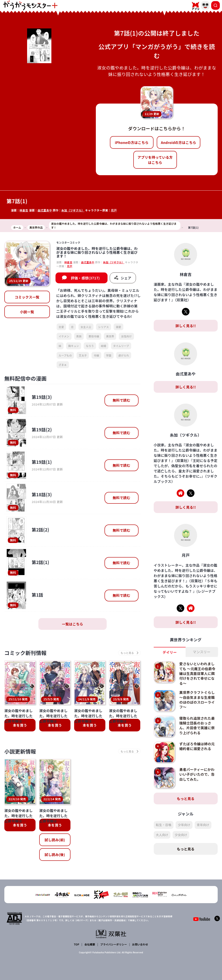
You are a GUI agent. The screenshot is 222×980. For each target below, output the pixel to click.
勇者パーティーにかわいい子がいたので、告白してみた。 (197, 774)
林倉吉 (24, 210)
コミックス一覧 (27, 297)
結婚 (104, 346)
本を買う (20, 725)
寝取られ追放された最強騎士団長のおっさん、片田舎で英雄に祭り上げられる (197, 725)
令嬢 (96, 355)
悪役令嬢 (94, 336)
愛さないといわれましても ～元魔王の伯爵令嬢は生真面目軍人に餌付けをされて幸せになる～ (197, 673)
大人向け (162, 835)
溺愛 (118, 327)
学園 (109, 355)
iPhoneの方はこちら (132, 142)
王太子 (83, 355)
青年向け (203, 825)
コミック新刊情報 (25, 653)
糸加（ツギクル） (73, 210)
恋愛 (61, 327)
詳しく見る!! (186, 326)
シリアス (104, 327)
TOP (77, 944)
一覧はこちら (72, 624)
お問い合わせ (140, 944)
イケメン (64, 336)
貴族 (79, 336)
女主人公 (86, 327)
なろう (90, 346)
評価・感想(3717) (85, 278)
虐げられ (124, 355)
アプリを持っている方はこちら (155, 160)
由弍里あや (45, 210)
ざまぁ (63, 365)
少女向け (181, 835)
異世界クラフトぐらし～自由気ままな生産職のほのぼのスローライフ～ (197, 700)
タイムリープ (121, 346)
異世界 (110, 336)
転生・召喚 (164, 825)
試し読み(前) (55, 840)
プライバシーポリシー (114, 944)
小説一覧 (27, 312)
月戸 (114, 210)
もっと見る (186, 799)
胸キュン (74, 346)
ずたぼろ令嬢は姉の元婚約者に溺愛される (197, 746)
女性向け (126, 336)
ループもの (65, 355)
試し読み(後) (55, 855)
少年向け (184, 825)
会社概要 (90, 944)
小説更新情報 (20, 751)
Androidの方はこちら (179, 142)
